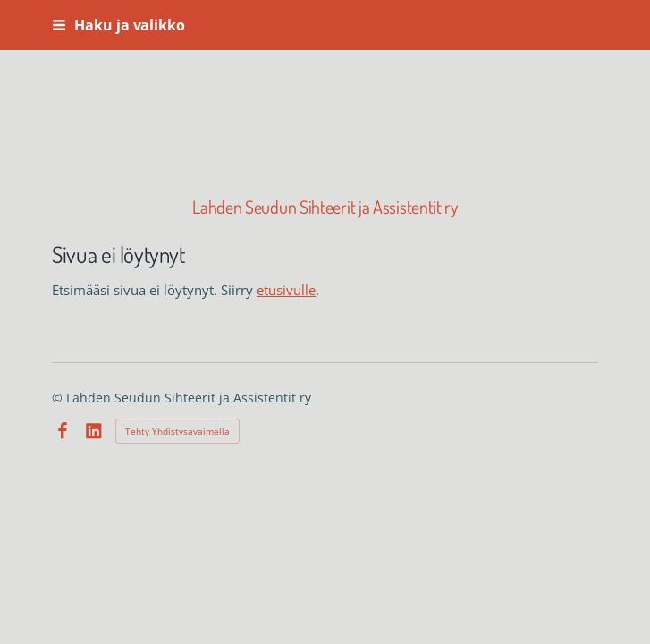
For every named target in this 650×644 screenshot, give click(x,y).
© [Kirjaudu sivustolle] (59, 398)
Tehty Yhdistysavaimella (177, 431)
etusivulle (286, 290)
